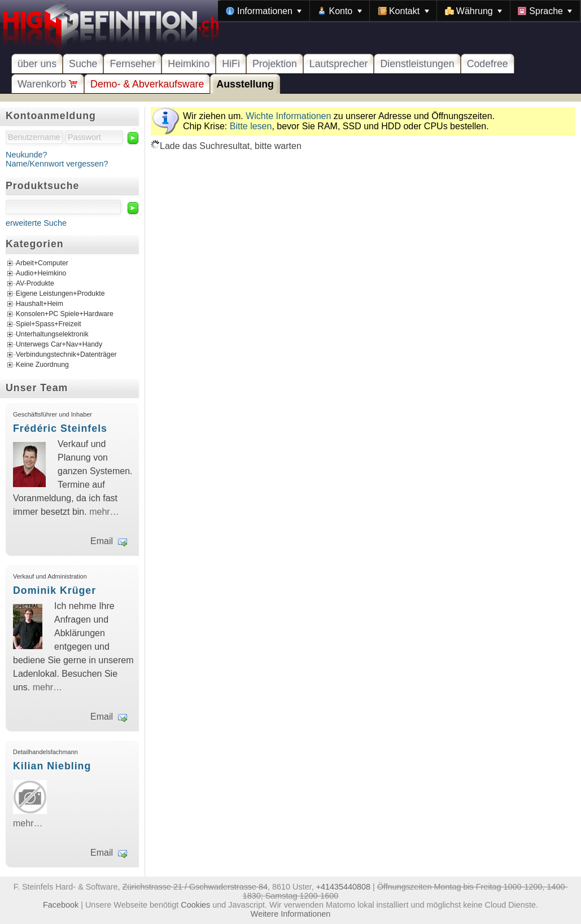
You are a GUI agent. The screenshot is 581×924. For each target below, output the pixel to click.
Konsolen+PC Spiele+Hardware (65, 314)
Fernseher (132, 64)
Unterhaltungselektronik (52, 335)
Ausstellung (245, 84)
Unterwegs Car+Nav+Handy (59, 345)
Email (102, 541)
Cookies (195, 905)
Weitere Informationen (290, 914)
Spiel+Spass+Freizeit (49, 325)
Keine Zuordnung (42, 365)
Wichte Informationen (288, 116)
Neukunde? (27, 155)
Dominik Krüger (54, 590)
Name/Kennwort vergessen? (57, 164)
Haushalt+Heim (40, 304)
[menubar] (399, 11)
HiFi (231, 64)
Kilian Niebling (52, 766)
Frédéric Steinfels (60, 428)
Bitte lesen (251, 126)
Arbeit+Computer (42, 264)
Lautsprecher (339, 64)
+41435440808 (343, 887)
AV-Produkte (35, 284)
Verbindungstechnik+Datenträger (66, 355)
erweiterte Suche (36, 223)
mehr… (104, 512)
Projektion (275, 64)
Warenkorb (48, 84)
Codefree (488, 64)
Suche (83, 64)
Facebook (61, 905)
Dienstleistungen (417, 64)
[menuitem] (264, 11)
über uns (37, 64)
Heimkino (189, 64)
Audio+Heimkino (41, 274)
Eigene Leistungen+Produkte (60, 294)
